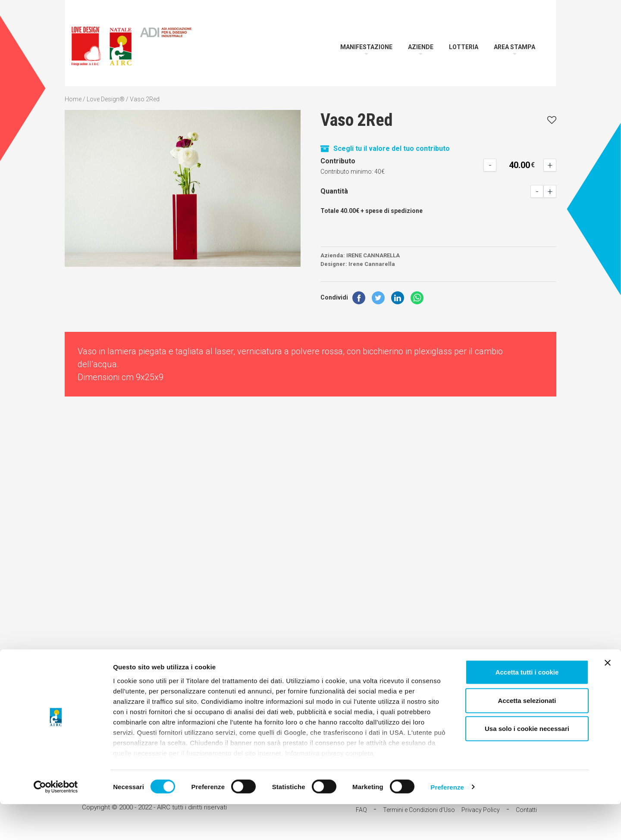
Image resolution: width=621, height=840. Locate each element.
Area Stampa (514, 47)
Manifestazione (366, 47)
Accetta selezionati (527, 736)
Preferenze (447, 823)
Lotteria (464, 47)
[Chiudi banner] (608, 699)
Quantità (334, 191)
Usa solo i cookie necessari (527, 765)
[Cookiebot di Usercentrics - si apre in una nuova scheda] (56, 823)
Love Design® (106, 99)
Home (73, 99)
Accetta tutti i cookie (527, 708)
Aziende (421, 47)
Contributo (338, 161)
